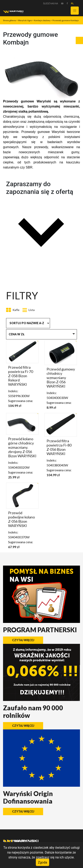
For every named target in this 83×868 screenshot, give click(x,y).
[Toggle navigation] (75, 11)
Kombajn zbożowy (42, 20)
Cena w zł (17, 334)
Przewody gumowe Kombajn (66, 20)
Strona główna (10, 20)
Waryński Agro (25, 20)
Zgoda (42, 862)
